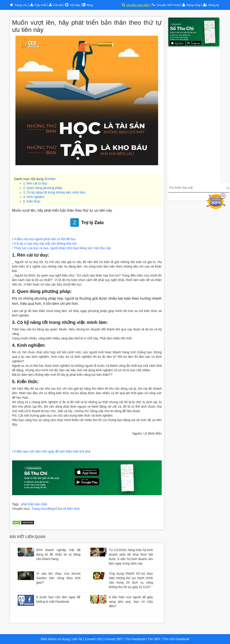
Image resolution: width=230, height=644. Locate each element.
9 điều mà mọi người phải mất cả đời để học (45, 239)
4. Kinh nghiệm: (34, 197)
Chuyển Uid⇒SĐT (138, 5)
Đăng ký (211, 5)
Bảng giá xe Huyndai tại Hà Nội (35, 513)
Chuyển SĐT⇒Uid (168, 5)
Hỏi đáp (74, 5)
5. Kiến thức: (32, 201)
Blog (51, 509)
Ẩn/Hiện (50, 179)
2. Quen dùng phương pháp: (43, 188)
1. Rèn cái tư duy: (36, 183)
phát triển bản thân (34, 504)
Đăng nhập (194, 5)
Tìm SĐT (154, 639)
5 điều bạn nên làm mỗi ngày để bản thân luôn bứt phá (52, 451)
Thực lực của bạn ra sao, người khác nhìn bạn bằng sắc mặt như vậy (62, 248)
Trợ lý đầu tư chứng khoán (31, 518)
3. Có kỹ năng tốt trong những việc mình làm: (55, 192)
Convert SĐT (113, 639)
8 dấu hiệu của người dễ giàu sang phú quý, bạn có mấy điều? (131, 602)
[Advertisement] (194, 115)
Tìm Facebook (135, 639)
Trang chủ (39, 509)
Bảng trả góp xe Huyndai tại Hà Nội (135, 513)
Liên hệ (77, 639)
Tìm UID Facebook (176, 639)
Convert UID (93, 639)
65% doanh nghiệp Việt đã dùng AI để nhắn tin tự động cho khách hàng (58, 554)
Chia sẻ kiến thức (68, 509)
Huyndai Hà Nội (69, 513)
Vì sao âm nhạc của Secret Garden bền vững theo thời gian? (58, 578)
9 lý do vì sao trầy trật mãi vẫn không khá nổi (45, 244)
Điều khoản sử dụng (55, 639)
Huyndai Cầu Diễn (95, 513)
